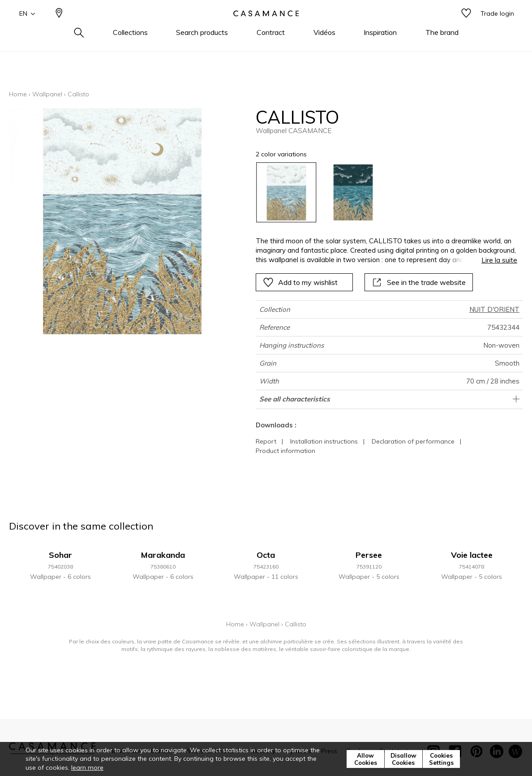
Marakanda (163, 555)
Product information (285, 451)
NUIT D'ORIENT (494, 309)
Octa (266, 555)
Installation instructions (324, 441)
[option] (286, 192)
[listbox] (381, 192)
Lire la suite (499, 260)
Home (18, 94)
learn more (87, 767)
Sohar (60, 555)
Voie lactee (472, 555)
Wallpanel (47, 94)
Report (266, 441)
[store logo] (266, 28)
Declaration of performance (413, 441)
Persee (369, 555)
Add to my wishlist (300, 282)
